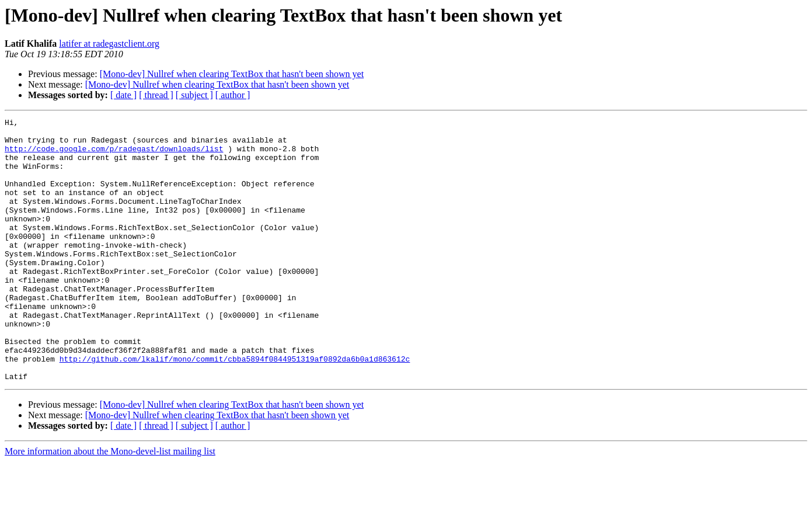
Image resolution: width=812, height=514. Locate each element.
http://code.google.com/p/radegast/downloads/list (114, 155)
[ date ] (123, 95)
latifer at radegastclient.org (109, 44)
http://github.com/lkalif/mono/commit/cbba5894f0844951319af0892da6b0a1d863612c (235, 408)
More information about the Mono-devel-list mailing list (110, 504)
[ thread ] (156, 95)
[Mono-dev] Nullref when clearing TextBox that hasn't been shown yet (232, 74)
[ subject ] (194, 95)
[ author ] (233, 95)
